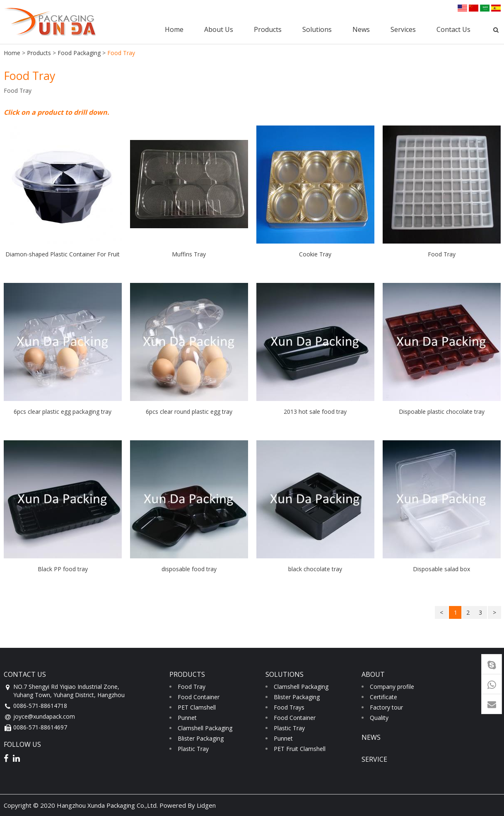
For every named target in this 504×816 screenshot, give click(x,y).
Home (174, 29)
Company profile (392, 687)
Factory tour (386, 707)
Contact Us (453, 29)
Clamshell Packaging (205, 728)
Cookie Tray (315, 254)
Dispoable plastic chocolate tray (442, 412)
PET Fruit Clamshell (300, 749)
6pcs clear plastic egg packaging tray (63, 412)
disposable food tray (189, 569)
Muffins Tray (189, 254)
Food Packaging (79, 53)
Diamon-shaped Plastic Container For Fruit (63, 254)
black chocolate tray (315, 569)
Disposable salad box (441, 569)
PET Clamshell (197, 707)
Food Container (199, 697)
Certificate (383, 697)
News (361, 29)
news (371, 737)
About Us (219, 29)
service (374, 759)
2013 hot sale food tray (315, 412)
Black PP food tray (63, 569)
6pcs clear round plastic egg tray (189, 412)
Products (268, 29)
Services (403, 29)
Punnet (187, 718)
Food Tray (442, 254)
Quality (379, 718)
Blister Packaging (201, 738)
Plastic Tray (193, 749)
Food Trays (289, 707)
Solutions (317, 29)
